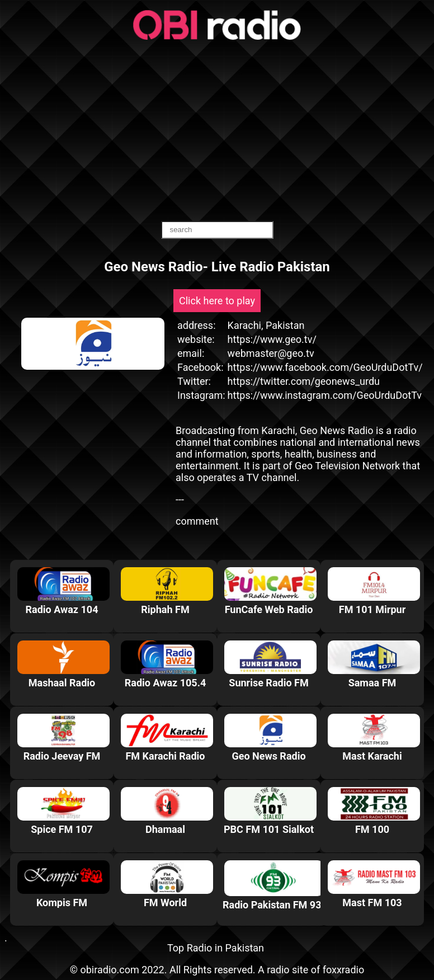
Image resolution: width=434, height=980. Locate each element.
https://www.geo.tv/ (272, 339)
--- (180, 499)
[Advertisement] (217, 131)
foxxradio (344, 970)
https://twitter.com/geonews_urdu (304, 381)
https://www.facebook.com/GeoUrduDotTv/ (325, 367)
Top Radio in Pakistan (216, 948)
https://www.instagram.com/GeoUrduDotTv (325, 395)
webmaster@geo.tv (271, 353)
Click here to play (217, 301)
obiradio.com (109, 970)
